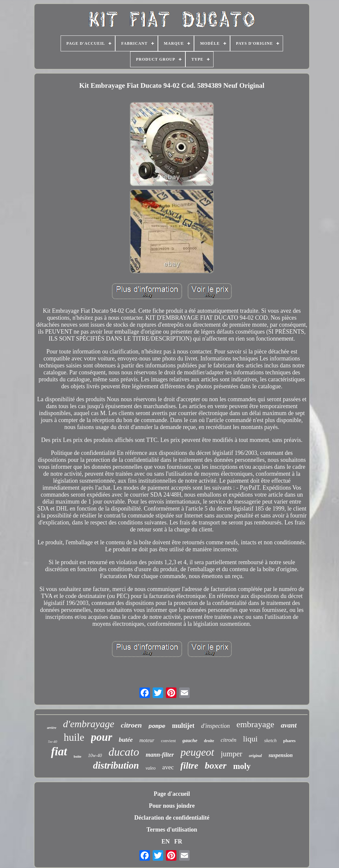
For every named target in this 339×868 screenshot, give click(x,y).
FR (178, 841)
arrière (52, 728)
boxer (216, 765)
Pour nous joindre (172, 806)
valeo (151, 768)
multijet (183, 726)
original (255, 756)
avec (168, 767)
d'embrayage (89, 724)
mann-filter (160, 755)
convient (168, 741)
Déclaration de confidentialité (172, 818)
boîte (78, 756)
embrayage (255, 724)
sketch (270, 740)
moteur (147, 740)
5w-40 (53, 741)
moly (242, 766)
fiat (59, 752)
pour (102, 737)
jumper (232, 754)
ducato (124, 752)
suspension (281, 755)
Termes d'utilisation (172, 830)
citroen (131, 725)
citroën (229, 740)
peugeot (197, 752)
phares (290, 741)
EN (166, 841)
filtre (189, 766)
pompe (157, 726)
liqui (250, 739)
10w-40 (95, 756)
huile (74, 737)
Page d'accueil (172, 794)
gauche (190, 740)
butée (126, 740)
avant (289, 725)
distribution (116, 765)
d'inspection (215, 726)
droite (209, 741)
